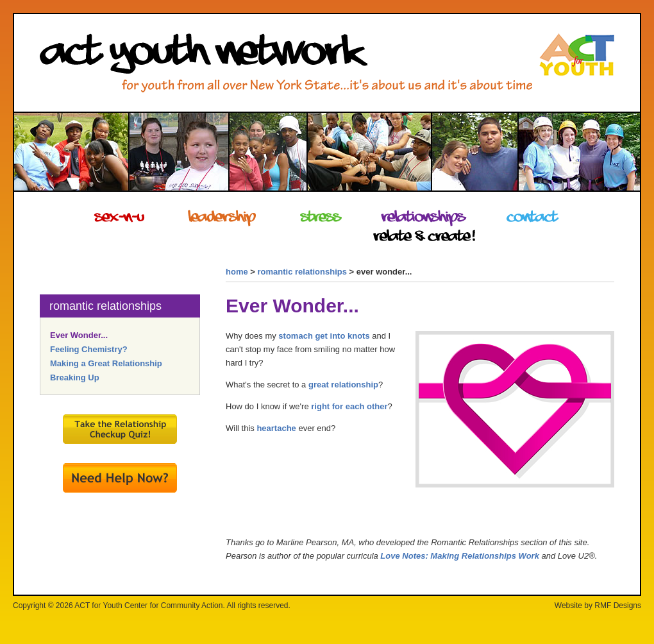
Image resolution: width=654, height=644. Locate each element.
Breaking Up (75, 377)
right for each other (349, 406)
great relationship (343, 385)
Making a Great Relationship (106, 363)
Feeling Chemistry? (89, 349)
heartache (276, 428)
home (237, 272)
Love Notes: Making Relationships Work (460, 556)
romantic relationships (302, 272)
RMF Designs (618, 606)
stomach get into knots (324, 336)
